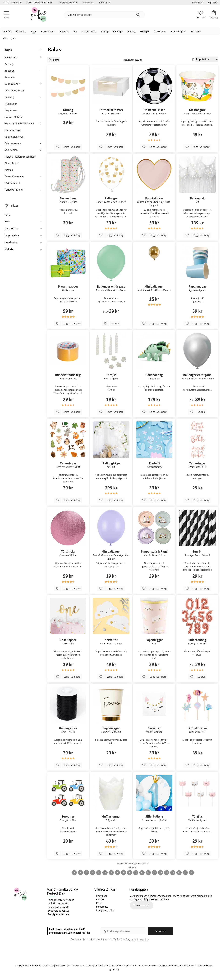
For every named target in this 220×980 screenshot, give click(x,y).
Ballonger (118, 31)
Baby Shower (47, 31)
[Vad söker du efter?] (105, 15)
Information (198, 3)
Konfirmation (160, 31)
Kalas (34, 31)
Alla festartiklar (89, 31)
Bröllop (105, 31)
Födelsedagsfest (178, 31)
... (185, 872)
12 (148, 872)
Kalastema (21, 31)
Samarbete (102, 907)
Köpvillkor (102, 896)
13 (154, 872)
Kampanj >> (105, 3)
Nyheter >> (88, 3)
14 (161, 872)
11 (142, 872)
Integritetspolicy (105, 910)
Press (99, 903)
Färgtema (63, 31)
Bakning (132, 31)
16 (173, 872)
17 (179, 872)
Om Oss (100, 900)
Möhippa (145, 31)
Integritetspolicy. (140, 939)
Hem (5, 38)
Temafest (7, 31)
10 (136, 872)
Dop (75, 31)
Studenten (196, 31)
